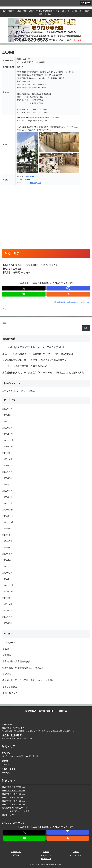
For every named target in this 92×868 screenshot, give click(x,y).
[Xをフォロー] (24, 288)
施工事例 (16, 855)
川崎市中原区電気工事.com (14, 794)
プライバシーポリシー (76, 855)
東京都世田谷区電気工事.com (15, 808)
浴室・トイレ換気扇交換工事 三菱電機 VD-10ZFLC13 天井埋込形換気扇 (38, 354)
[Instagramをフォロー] (68, 288)
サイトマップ (46, 855)
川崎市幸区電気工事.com (13, 798)
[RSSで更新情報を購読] (68, 294)
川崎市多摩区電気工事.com (14, 791)
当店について (16, 852)
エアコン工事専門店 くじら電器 (16, 811)
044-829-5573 (30, 177)
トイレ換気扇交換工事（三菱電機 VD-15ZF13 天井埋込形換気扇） (34, 347)
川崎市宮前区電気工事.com (14, 801)
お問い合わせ (46, 859)
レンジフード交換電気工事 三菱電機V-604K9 (25, 366)
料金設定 (46, 852)
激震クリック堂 (9, 815)
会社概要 (76, 852)
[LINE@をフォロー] (24, 294)
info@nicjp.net (35, 183)
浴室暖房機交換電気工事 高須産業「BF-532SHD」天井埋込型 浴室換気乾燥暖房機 (43, 373)
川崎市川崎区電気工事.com (14, 805)
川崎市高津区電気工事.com (14, 787)
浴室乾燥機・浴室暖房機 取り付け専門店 (46, 711)
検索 (4, 323)
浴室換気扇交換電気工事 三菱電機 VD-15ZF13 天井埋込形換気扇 (34, 360)
